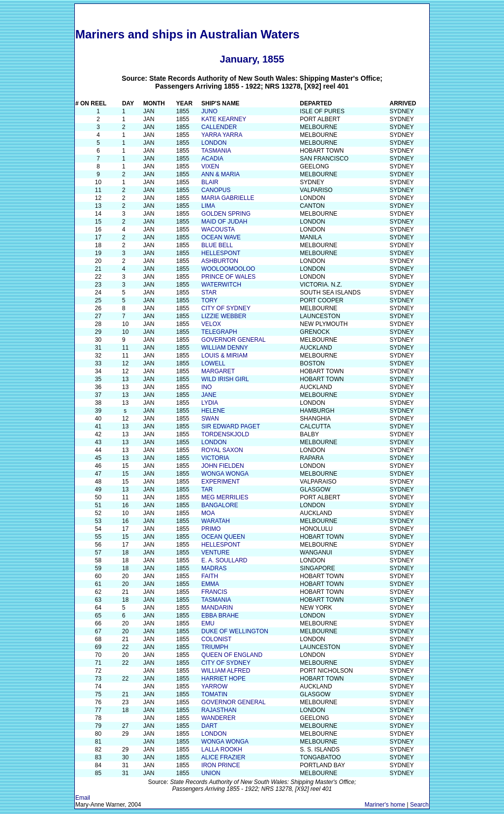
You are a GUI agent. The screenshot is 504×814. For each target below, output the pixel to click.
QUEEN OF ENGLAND (232, 655)
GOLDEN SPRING (226, 214)
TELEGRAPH (219, 332)
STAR (209, 293)
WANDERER (219, 718)
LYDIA (210, 403)
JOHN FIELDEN (223, 466)
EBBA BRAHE (220, 616)
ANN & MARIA (220, 174)
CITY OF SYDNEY (226, 308)
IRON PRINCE (221, 765)
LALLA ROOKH (222, 749)
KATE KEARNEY (224, 119)
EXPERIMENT (220, 482)
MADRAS (214, 568)
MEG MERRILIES (225, 497)
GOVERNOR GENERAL (234, 340)
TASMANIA (216, 151)
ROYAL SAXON (222, 450)
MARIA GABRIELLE (228, 198)
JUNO (209, 111)
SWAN (210, 419)
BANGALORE (220, 505)
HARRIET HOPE (223, 679)
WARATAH (216, 521)
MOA (208, 513)
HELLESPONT (221, 253)
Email (83, 798)
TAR (207, 489)
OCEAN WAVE (221, 237)
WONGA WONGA (225, 474)
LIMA (208, 206)
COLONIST (216, 639)
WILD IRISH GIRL (225, 379)
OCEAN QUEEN (223, 537)
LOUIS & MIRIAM (224, 356)
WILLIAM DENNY (225, 348)
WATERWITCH (221, 285)
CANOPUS (216, 190)
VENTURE (215, 553)
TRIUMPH (215, 647)
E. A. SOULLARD (224, 560)
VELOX (211, 324)
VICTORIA (215, 458)
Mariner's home (385, 805)
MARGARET (218, 371)
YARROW (214, 686)
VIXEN (210, 166)
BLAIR (210, 182)
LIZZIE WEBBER (224, 316)
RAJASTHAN (219, 710)
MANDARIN (217, 608)
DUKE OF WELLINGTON (235, 631)
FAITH (210, 576)
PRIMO (211, 529)
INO (206, 387)
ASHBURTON (220, 261)
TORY (209, 300)
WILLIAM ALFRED (226, 671)
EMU (208, 623)
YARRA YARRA (222, 135)
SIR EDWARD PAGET (231, 426)
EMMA (210, 584)
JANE (209, 395)
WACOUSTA (218, 229)
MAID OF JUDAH (224, 222)
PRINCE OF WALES (228, 277)
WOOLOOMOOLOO (228, 269)
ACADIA (212, 159)
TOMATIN (214, 694)
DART (209, 726)
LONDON (214, 143)
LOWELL (213, 363)
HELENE (213, 411)
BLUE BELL (217, 245)
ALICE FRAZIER (223, 757)
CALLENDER (219, 127)
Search (419, 805)
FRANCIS (214, 592)
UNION (211, 773)
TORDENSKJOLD (225, 434)
